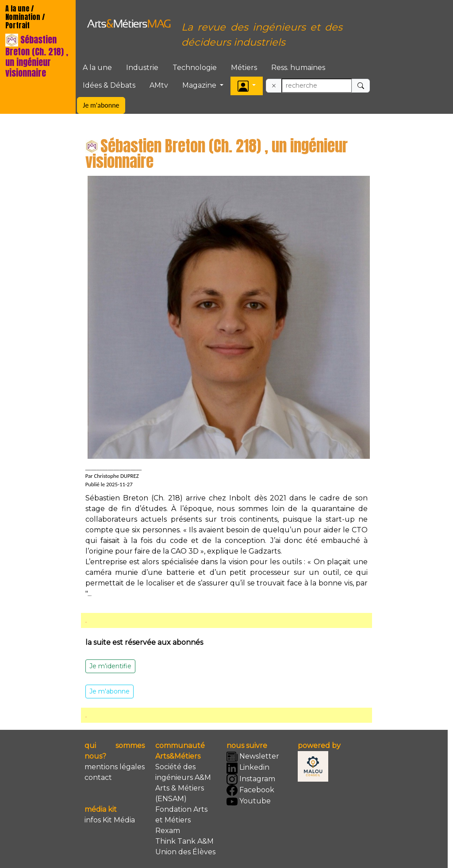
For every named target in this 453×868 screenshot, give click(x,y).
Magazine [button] (200, 85)
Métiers (244, 68)
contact (98, 777)
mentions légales (115, 767)
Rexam (168, 831)
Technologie (195, 68)
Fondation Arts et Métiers (181, 815)
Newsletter (253, 757)
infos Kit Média (110, 820)
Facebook (250, 790)
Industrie (142, 68)
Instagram (251, 779)
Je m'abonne (101, 105)
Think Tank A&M (184, 841)
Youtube (249, 802)
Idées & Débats (109, 85)
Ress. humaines (298, 68)
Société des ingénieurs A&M (183, 772)
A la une (97, 68)
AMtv (159, 85)
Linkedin (248, 768)
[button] (247, 86)
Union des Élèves (185, 852)
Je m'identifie (110, 666)
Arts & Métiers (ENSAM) (180, 793)
